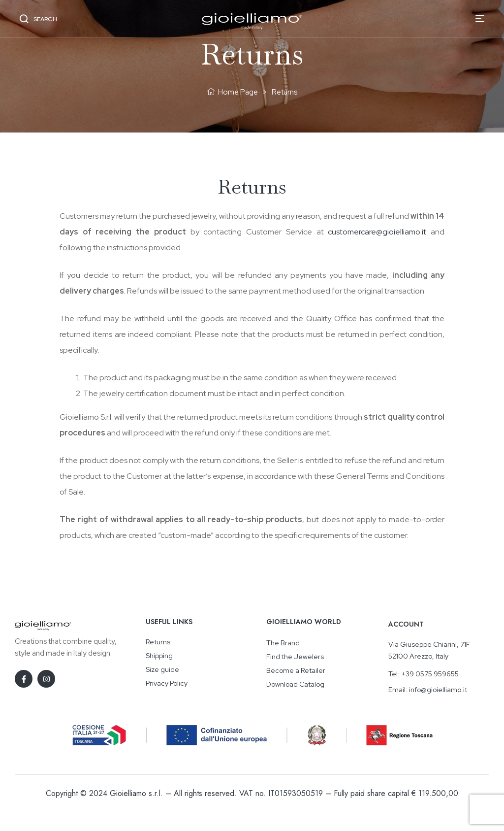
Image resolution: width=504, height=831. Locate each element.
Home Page (238, 92)
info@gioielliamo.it (438, 690)
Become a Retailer (296, 670)
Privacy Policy (167, 683)
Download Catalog (295, 684)
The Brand (283, 643)
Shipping (159, 656)
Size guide (162, 669)
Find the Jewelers (295, 657)
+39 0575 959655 (430, 674)
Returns (158, 642)
